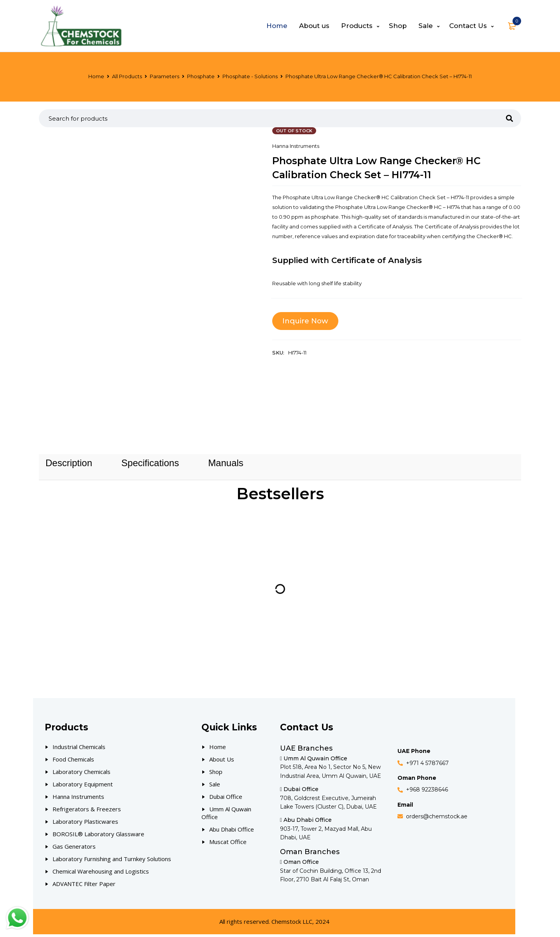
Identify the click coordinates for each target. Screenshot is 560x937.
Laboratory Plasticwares (85, 824)
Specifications (150, 464)
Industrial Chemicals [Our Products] (79, 749)
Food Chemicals (73, 762)
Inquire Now (307, 321)
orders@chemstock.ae (437, 819)
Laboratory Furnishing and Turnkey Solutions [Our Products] (112, 862)
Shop (216, 774)
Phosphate (201, 76)
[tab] (69, 464)
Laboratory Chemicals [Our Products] (81, 774)
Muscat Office (228, 844)
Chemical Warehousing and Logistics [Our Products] (101, 874)
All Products (127, 76)
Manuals (226, 464)
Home (96, 76)
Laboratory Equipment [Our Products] (83, 787)
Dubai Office (226, 799)
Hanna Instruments (296, 146)
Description (69, 464)
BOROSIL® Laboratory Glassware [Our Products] (98, 837)
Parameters (164, 76)
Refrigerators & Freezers (87, 812)
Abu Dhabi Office (232, 832)
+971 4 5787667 (427, 765)
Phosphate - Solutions (250, 76)
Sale (215, 787)
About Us (222, 762)
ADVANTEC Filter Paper (84, 886)
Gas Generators (74, 849)
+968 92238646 (427, 792)
